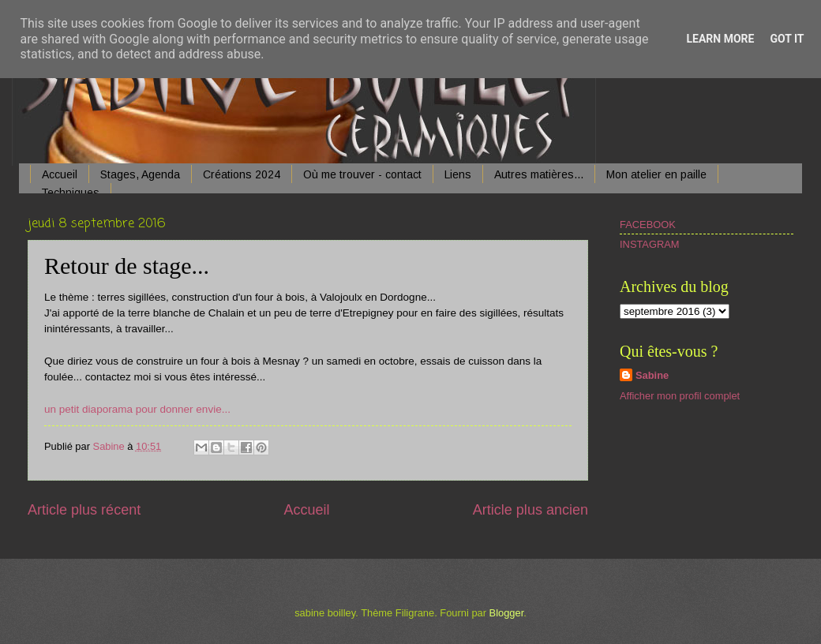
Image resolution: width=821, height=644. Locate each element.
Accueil (60, 174)
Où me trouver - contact (362, 174)
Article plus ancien (530, 510)
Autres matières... (539, 174)
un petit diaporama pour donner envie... (137, 409)
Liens (458, 174)
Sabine (652, 375)
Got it (787, 39)
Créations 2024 (242, 174)
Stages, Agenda (140, 174)
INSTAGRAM (650, 244)
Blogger (507, 613)
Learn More (720, 39)
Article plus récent (84, 510)
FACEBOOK (648, 225)
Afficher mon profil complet (680, 396)
